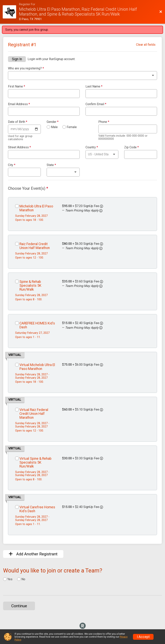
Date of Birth (18, 122)
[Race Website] (11, 12)
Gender (53, 122)
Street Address (19, 147)
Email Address (19, 104)
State (51, 165)
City (12, 165)
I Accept (143, 637)
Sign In (17, 59)
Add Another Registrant (33, 554)
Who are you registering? (26, 68)
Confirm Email (96, 104)
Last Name (94, 87)
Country (92, 147)
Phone (104, 122)
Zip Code (131, 147)
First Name (17, 87)
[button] (101, 211)
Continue (19, 606)
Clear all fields (146, 45)
